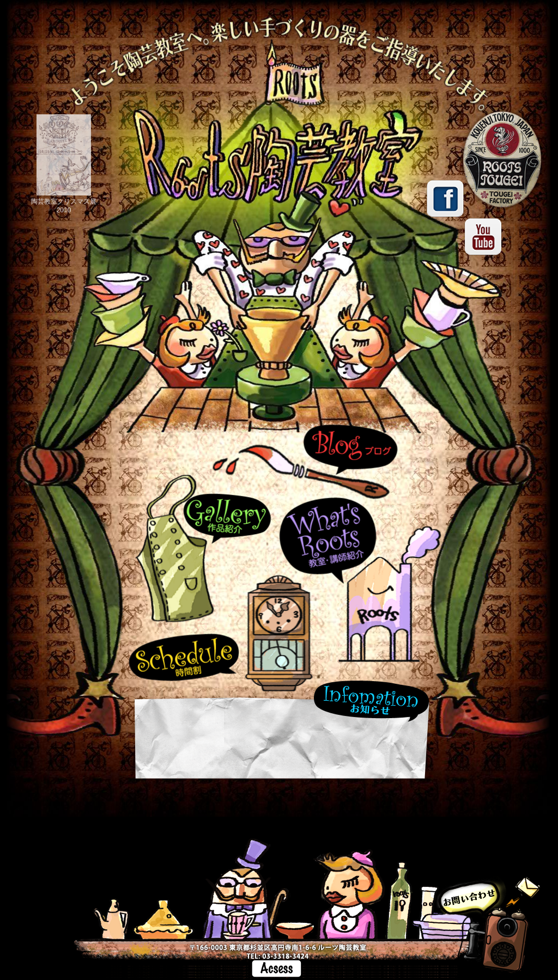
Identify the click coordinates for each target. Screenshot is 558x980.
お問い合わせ (487, 928)
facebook (445, 199)
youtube (483, 237)
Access (277, 969)
